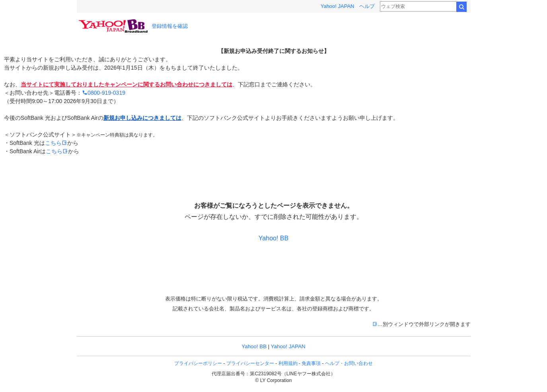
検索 (461, 7)
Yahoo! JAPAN (338, 6)
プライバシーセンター (250, 363)
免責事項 (311, 363)
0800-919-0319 (104, 93)
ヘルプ (367, 6)
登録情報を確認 (170, 26)
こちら (56, 143)
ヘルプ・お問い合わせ (349, 363)
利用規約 (288, 363)
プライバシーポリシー (198, 363)
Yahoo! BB (273, 238)
